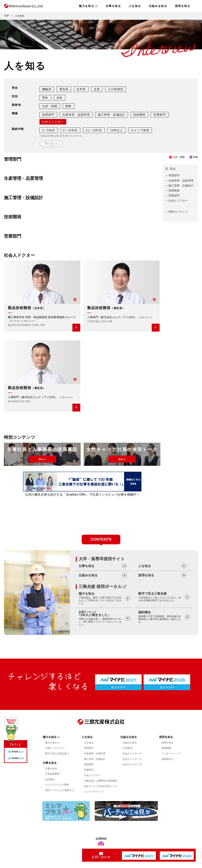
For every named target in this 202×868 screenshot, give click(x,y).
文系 (97, 89)
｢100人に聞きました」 (101, 618)
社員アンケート (55, 748)
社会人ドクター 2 (132, 759)
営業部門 (160, 115)
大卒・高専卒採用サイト (102, 559)
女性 (59, 98)
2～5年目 (49, 130)
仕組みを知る (158, 6)
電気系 (64, 89)
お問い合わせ (101, 855)
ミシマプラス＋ (94, 792)
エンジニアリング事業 (57, 785)
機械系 (47, 89)
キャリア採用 (140, 130)
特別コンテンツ (178, 212)
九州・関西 (50, 106)
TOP (6, 16)
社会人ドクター (53, 122)
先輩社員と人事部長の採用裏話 (101, 781)
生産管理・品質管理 (76, 115)
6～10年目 (70, 130)
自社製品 (50, 779)
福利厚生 (161, 617)
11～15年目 (94, 130)
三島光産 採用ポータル (103, 587)
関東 (69, 106)
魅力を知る (88, 6)
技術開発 (139, 115)
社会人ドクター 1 (132, 754)
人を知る (135, 6)
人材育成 (127, 748)
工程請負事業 (52, 774)
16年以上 (116, 130)
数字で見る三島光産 (161, 597)
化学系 (81, 89)
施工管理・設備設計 (112, 115)
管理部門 (48, 115)
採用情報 (166, 748)
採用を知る (183, 6)
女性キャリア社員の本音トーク (101, 786)
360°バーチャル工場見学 (60, 790)
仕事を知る (113, 6)
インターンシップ (171, 754)
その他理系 (115, 89)
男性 (45, 98)
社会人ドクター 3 (132, 764)
